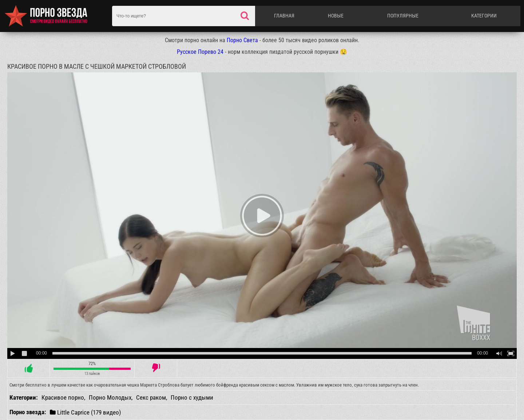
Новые (336, 16)
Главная (284, 16)
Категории (484, 16)
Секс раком (151, 397)
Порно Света (242, 40)
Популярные (403, 16)
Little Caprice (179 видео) (85, 412)
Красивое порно (63, 397)
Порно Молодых (110, 397)
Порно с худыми (192, 397)
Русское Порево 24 (200, 52)
